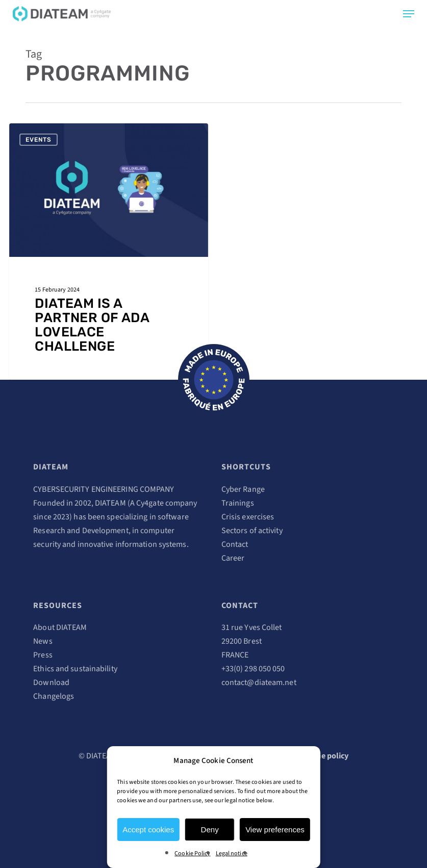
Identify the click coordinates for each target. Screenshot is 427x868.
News (43, 641)
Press (43, 655)
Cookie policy (324, 756)
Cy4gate (150, 503)
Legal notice (232, 853)
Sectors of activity (252, 531)
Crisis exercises (248, 517)
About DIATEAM (60, 627)
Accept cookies (148, 830)
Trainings (238, 503)
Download (51, 682)
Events (39, 140)
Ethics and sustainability (75, 669)
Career (233, 558)
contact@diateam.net (259, 682)
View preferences (275, 830)
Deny (210, 830)
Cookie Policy (192, 853)
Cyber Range (243, 489)
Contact (235, 544)
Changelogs (54, 696)
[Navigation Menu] (409, 14)
